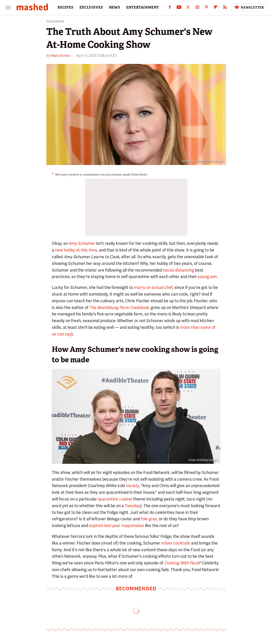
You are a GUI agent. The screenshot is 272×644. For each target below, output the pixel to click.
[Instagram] (197, 8)
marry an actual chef (153, 287)
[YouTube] (179, 8)
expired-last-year (105, 526)
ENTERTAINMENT (143, 7)
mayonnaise (133, 526)
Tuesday (133, 506)
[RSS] (225, 8)
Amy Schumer (82, 243)
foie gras (149, 519)
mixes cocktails (176, 543)
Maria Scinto (61, 56)
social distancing (179, 270)
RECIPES (66, 7)
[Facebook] (170, 8)
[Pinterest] (207, 8)
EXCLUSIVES (91, 7)
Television (55, 22)
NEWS (115, 7)
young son (207, 277)
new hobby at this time (76, 250)
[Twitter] (188, 8)
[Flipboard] (216, 8)
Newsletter (249, 7)
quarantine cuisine (115, 499)
